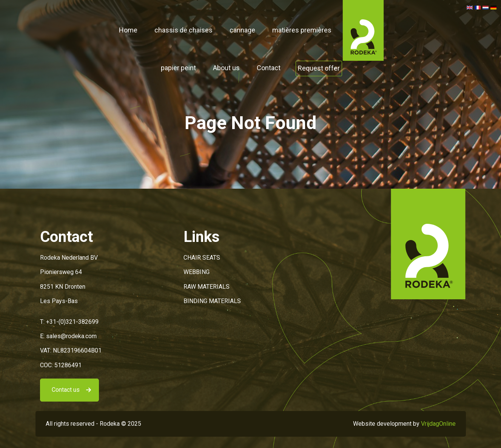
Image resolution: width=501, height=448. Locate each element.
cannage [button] (242, 30)
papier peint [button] (178, 68)
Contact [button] (269, 68)
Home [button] (128, 30)
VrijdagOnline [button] (438, 424)
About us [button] (226, 68)
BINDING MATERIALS (212, 301)
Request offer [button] (319, 68)
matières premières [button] (302, 30)
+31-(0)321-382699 (72, 322)
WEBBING (197, 272)
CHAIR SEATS (202, 258)
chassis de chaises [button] (183, 30)
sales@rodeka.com (71, 336)
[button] (363, 30)
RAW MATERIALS (207, 287)
